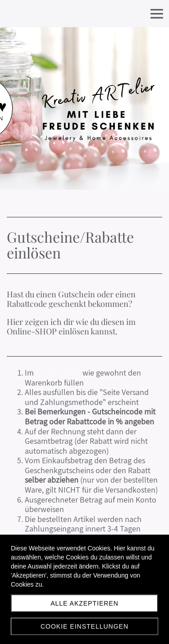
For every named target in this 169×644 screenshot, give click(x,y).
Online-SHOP (58, 373)
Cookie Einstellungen (84, 626)
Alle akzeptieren (84, 603)
